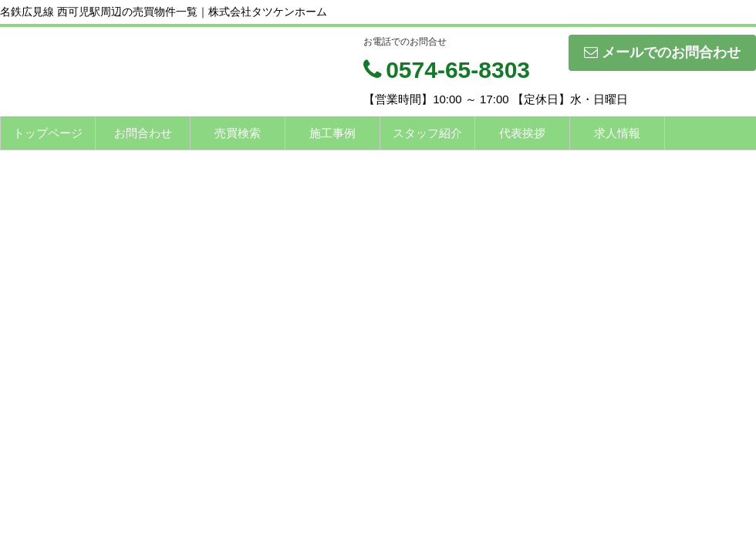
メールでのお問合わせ (662, 52)
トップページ (48, 133)
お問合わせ (143, 133)
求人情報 (617, 133)
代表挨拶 (522, 133)
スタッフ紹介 (427, 133)
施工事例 (332, 133)
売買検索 (238, 133)
